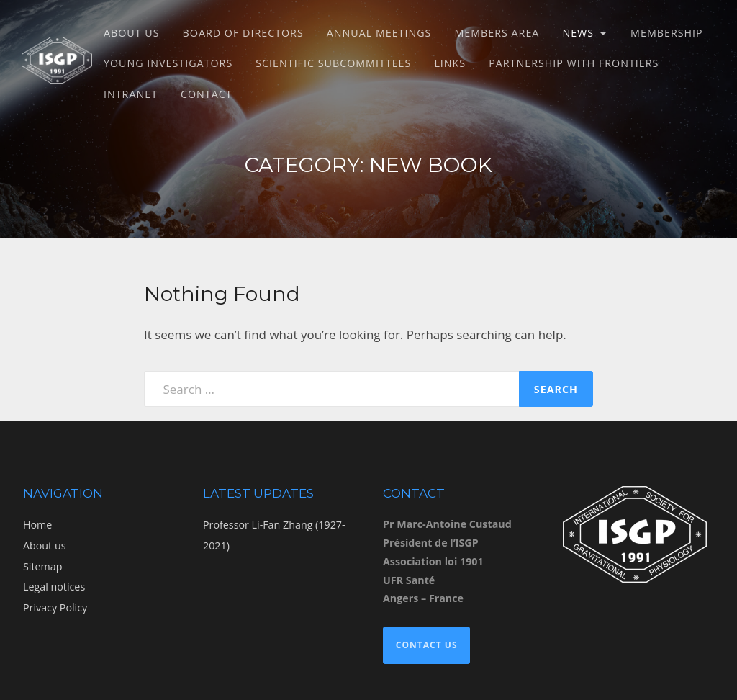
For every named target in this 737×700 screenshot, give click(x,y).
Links (450, 63)
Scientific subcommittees (333, 63)
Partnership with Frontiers (574, 63)
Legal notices (54, 587)
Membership (667, 33)
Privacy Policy (55, 607)
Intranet (131, 94)
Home (37, 525)
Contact (207, 94)
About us (132, 33)
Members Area (497, 33)
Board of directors (243, 33)
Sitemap (42, 566)
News (578, 33)
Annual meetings (379, 33)
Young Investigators (168, 63)
